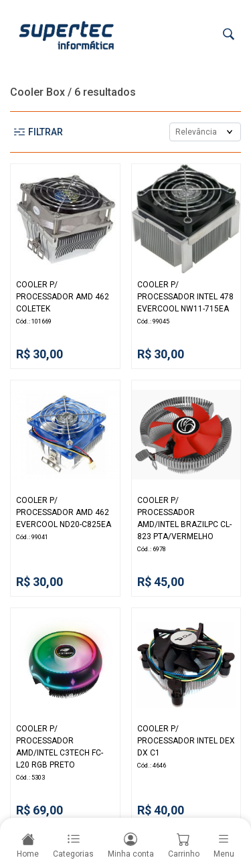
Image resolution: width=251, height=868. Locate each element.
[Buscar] (229, 34)
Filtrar (38, 132)
